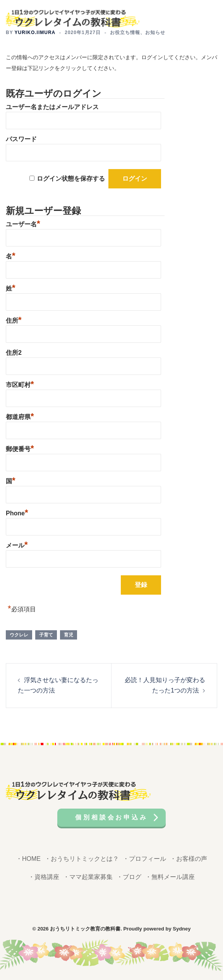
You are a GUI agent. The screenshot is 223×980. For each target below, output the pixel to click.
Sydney (182, 929)
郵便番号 (20, 448)
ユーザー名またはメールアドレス (52, 107)
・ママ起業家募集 (88, 877)
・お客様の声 (189, 859)
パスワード (21, 139)
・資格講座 (44, 877)
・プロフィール (144, 859)
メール (17, 544)
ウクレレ (19, 635)
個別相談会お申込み (111, 817)
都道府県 (20, 416)
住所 (14, 320)
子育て (46, 635)
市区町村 (20, 384)
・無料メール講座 (170, 877)
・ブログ (129, 877)
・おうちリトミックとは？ (82, 859)
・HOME (28, 859)
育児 (69, 635)
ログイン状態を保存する (71, 179)
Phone (17, 512)
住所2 (14, 353)
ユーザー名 (23, 223)
